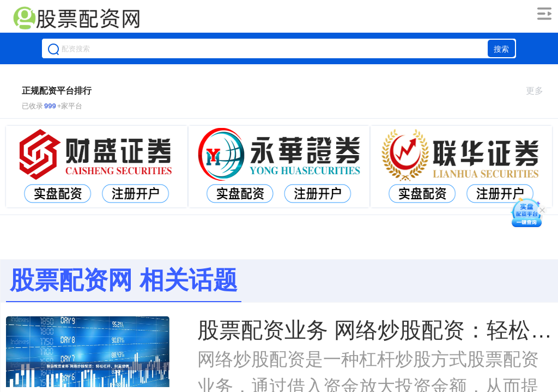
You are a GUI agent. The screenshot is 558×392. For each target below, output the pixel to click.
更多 (539, 91)
